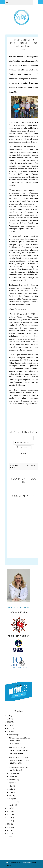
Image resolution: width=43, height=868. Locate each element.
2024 (9, 722)
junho (11, 789)
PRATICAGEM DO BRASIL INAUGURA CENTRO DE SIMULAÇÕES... (19, 760)
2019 (9, 811)
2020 (9, 808)
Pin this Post (25, 447)
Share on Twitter (25, 443)
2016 (9, 821)
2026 (9, 716)
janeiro (12, 805)
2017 (9, 818)
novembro (13, 773)
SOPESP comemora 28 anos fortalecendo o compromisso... (19, 741)
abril (11, 795)
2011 (9, 837)
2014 (9, 827)
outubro (12, 776)
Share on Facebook (24, 438)
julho (11, 786)
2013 (9, 830)
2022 (9, 728)
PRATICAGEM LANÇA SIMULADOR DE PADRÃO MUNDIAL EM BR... (19, 750)
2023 (9, 725)
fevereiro (13, 802)
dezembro (13, 735)
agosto (12, 783)
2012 (9, 834)
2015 (9, 824)
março (11, 799)
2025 (9, 719)
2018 (9, 815)
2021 (9, 732)
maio (11, 792)
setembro (13, 780)
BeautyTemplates (16, 863)
